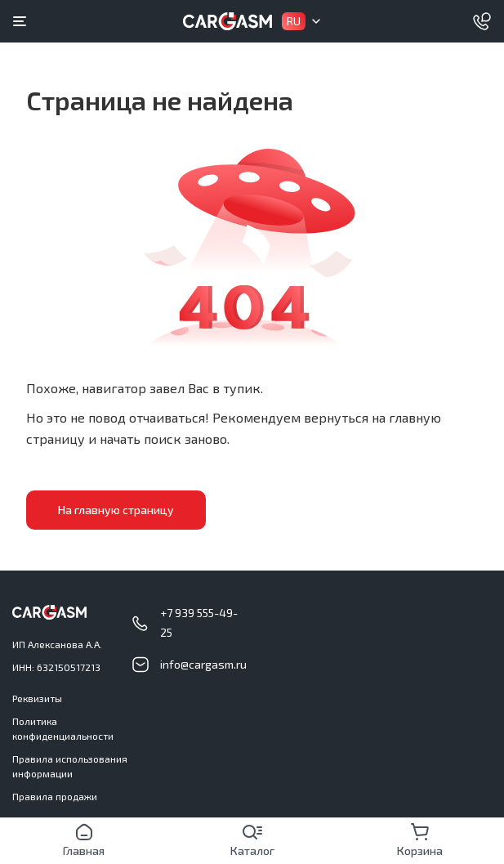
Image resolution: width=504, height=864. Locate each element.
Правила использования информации (70, 766)
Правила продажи (55, 796)
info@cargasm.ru (203, 664)
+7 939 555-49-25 (199, 622)
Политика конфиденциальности (63, 728)
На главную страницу (116, 510)
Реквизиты (37, 698)
